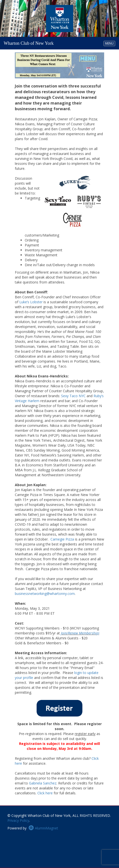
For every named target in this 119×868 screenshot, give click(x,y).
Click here (45, 793)
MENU (110, 43)
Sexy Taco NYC (73, 396)
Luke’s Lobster (31, 302)
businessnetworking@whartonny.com (45, 594)
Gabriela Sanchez (43, 783)
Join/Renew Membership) (80, 633)
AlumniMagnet (43, 828)
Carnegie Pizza (62, 539)
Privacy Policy (18, 820)
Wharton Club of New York (29, 43)
